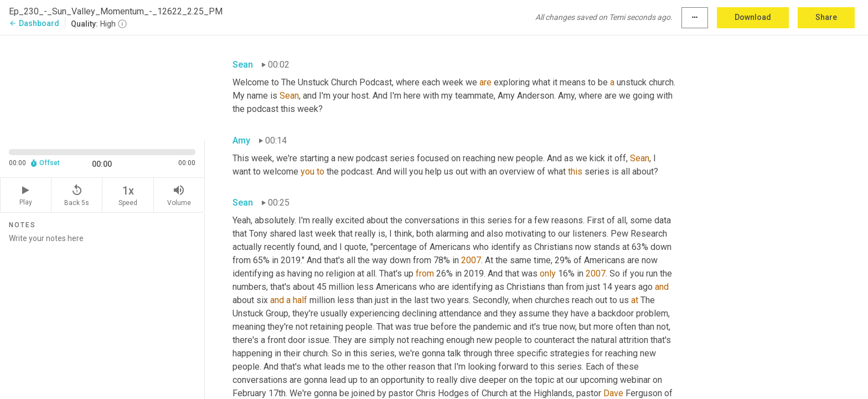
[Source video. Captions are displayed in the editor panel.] (102, 87)
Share (826, 17)
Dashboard (34, 23)
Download (753, 17)
